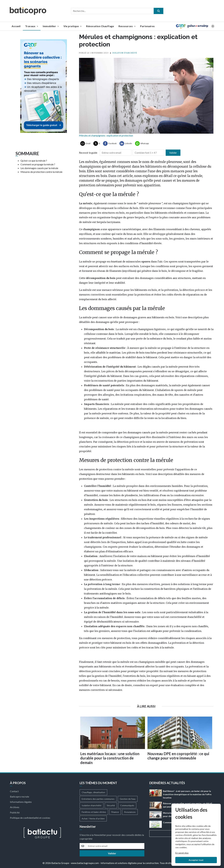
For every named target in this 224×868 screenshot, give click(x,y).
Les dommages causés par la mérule (39, 168)
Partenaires (147, 26)
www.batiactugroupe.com (85, 863)
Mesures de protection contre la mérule (41, 172)
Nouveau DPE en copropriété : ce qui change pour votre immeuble (178, 756)
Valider (173, 153)
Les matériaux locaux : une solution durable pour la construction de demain (110, 758)
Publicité (15, 812)
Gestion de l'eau (128, 799)
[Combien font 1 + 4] (149, 153)
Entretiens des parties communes (98, 799)
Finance (115, 812)
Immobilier (51, 26)
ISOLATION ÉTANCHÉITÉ (125, 53)
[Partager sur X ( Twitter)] (97, 143)
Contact (14, 791)
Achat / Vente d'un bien (93, 818)
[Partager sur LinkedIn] (126, 143)
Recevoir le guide (88, 153)
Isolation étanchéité (92, 805)
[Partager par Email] (85, 143)
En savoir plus (182, 853)
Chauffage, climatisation (93, 792)
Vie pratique (72, 26)
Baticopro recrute (20, 796)
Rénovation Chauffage (100, 26)
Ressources (127, 26)
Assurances (130, 812)
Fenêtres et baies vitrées (94, 812)
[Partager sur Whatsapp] (142, 143)
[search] (159, 11)
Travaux (32, 26)
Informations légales (21, 802)
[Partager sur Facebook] (110, 143)
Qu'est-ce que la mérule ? (34, 161)
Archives (15, 807)
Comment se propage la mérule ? (38, 164)
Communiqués (127, 805)
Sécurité (111, 805)
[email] (115, 846)
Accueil (16, 26)
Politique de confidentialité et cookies (30, 818)
